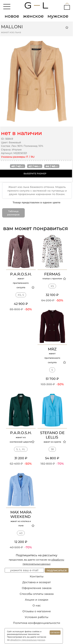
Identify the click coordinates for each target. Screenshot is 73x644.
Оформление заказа (37, 588)
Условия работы (36, 617)
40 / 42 (18, 166)
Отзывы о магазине (37, 611)
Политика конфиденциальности (37, 623)
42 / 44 (35, 166)
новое (12, 16)
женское (33, 16)
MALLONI (12, 27)
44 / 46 (52, 166)
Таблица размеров (13, 213)
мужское (58, 16)
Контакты (37, 576)
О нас (37, 605)
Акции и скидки (37, 600)
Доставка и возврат (37, 582)
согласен (55, 632)
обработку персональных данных (28, 640)
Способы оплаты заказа (37, 594)
